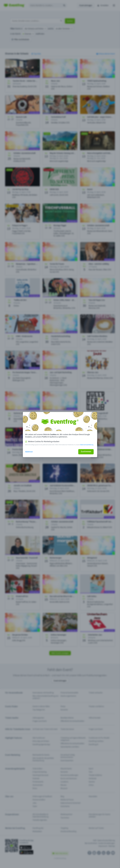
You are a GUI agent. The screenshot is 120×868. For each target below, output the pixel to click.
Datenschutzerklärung (87, 445)
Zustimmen (86, 452)
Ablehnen (29, 452)
